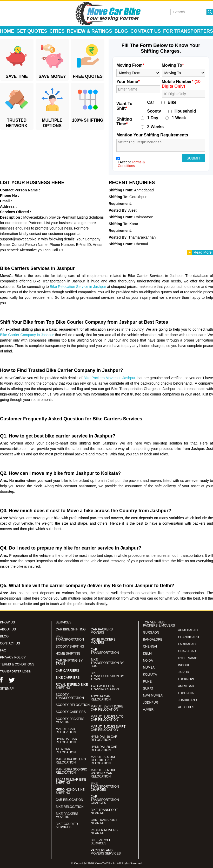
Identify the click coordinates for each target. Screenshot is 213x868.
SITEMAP (7, 689)
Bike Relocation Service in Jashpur (78, 287)
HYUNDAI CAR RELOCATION (66, 741)
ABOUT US (8, 629)
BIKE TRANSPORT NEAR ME (104, 811)
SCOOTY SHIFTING (70, 647)
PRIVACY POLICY (13, 657)
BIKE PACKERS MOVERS (67, 815)
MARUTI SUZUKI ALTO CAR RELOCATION (107, 718)
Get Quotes (32, 31)
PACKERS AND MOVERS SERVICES (106, 852)
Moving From (130, 65)
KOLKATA (150, 675)
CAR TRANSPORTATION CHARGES (105, 800)
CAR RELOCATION (69, 800)
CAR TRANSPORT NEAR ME (104, 822)
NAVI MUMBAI (153, 696)
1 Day (153, 118)
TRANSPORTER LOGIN (16, 671)
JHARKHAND (187, 700)
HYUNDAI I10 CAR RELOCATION (104, 738)
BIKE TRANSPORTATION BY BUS (107, 663)
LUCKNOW (186, 679)
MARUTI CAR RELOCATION (66, 731)
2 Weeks (155, 127)
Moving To (173, 65)
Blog (121, 31)
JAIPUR (184, 672)
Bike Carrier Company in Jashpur (27, 335)
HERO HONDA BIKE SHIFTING (70, 791)
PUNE (147, 682)
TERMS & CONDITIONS (17, 664)
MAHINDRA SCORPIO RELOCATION (71, 771)
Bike (172, 102)
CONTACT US (10, 643)
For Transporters (188, 31)
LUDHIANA (186, 693)
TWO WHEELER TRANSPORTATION (105, 688)
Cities (57, 31)
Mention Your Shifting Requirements (152, 135)
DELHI (147, 654)
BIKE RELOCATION (70, 807)
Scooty (154, 111)
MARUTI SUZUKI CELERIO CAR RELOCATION (103, 760)
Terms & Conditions (131, 164)
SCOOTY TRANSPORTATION (70, 696)
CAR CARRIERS (67, 671)
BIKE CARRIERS (68, 678)
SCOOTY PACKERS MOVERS (70, 720)
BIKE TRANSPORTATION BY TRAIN (107, 676)
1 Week (179, 118)
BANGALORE (153, 640)
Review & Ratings (90, 31)
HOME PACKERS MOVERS (103, 641)
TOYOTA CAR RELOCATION (101, 698)
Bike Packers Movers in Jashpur (109, 378)
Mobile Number (181, 84)
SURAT (148, 689)
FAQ (3, 650)
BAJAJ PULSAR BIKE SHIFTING (71, 781)
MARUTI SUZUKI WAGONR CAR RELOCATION (103, 773)
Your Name (128, 82)
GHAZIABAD (187, 651)
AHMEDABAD (188, 630)
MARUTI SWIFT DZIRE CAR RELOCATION (107, 708)
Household (185, 111)
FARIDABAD (187, 644)
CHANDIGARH (188, 637)
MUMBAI (149, 668)
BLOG (4, 636)
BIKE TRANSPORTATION (70, 638)
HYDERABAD (188, 658)
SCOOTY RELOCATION (73, 705)
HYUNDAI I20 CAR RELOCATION (104, 748)
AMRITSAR (186, 686)
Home (7, 31)
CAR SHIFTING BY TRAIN (69, 662)
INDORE (184, 665)
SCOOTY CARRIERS (71, 712)
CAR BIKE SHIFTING (71, 629)
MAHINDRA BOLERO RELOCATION (71, 761)
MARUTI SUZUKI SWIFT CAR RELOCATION (108, 728)
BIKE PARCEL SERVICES (101, 842)
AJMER (148, 710)
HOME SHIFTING (68, 654)
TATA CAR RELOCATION (66, 751)
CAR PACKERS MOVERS (102, 631)
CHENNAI (150, 647)
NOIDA (148, 661)
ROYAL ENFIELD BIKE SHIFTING (72, 686)
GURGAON (151, 633)
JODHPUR (150, 703)
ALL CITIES (186, 707)
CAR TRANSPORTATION (105, 651)
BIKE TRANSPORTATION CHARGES (105, 787)
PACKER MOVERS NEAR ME (104, 832)
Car (151, 102)
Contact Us (146, 31)
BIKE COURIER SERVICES (67, 825)
